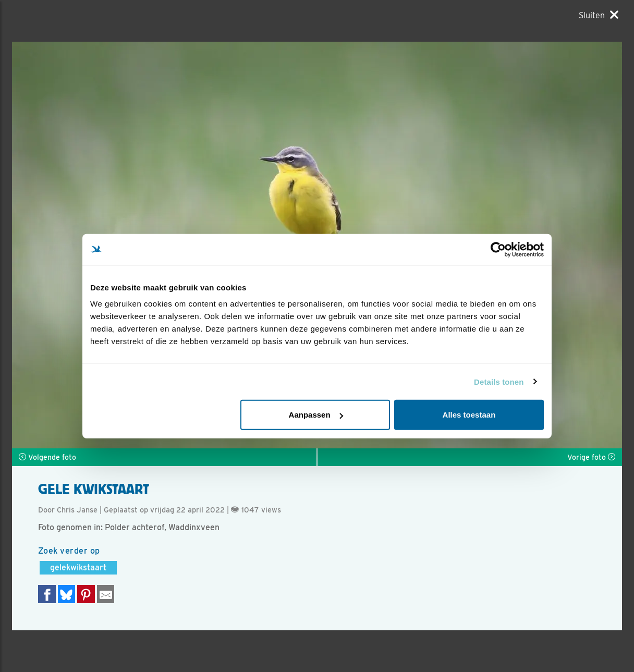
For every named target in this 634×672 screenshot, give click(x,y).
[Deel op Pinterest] (86, 594)
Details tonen (499, 381)
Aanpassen (316, 415)
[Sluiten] (599, 15)
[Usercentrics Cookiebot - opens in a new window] (498, 249)
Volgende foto (47, 457)
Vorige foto (591, 457)
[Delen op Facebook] (47, 594)
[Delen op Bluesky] (67, 594)
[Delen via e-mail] (106, 594)
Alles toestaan (469, 415)
